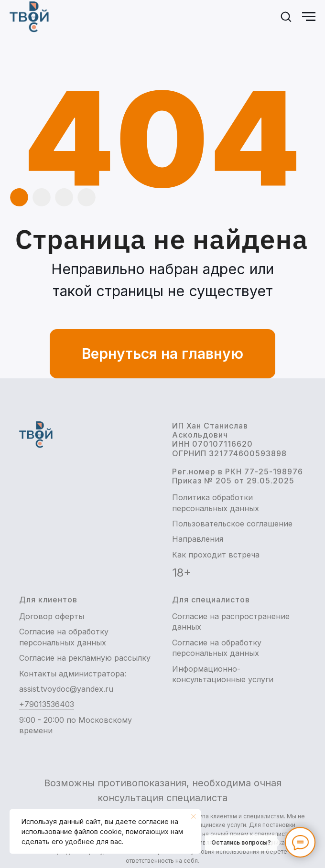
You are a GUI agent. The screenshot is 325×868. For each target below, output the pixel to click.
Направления (198, 539)
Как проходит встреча (216, 555)
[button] (286, 16)
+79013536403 (47, 704)
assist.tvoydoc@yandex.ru (66, 689)
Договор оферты (52, 616)
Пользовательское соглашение (232, 524)
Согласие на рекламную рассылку (85, 658)
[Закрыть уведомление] (194, 816)
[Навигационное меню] (309, 17)
